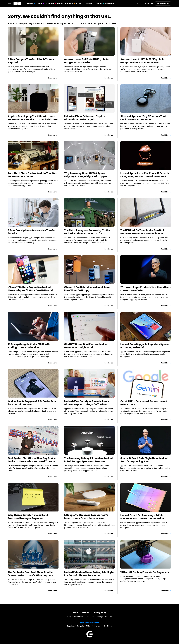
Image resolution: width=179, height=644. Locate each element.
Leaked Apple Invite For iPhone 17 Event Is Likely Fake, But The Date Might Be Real (145, 175)
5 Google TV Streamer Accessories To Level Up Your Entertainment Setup (86, 517)
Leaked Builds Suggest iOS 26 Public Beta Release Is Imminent (32, 403)
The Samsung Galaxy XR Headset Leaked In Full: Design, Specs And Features (88, 460)
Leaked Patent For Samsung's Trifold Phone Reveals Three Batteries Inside (142, 517)
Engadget (71, 626)
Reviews (110, 3)
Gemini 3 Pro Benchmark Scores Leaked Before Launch (144, 403)
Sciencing (98, 626)
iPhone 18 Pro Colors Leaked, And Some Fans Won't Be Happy (87, 289)
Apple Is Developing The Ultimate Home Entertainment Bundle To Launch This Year (33, 118)
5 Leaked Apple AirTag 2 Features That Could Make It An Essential (143, 118)
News (30, 3)
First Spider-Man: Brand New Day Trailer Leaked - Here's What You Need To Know (32, 460)
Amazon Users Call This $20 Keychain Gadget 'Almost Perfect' (86, 61)
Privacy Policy (100, 613)
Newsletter (163, 4)
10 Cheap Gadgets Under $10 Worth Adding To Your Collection (29, 346)
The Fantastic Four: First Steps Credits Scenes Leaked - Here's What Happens (31, 574)
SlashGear (108, 626)
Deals (99, 3)
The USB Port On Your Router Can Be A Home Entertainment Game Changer (142, 232)
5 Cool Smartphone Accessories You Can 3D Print (32, 232)
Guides (89, 3)
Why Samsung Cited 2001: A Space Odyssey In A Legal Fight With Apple (85, 175)
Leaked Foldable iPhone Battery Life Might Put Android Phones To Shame (89, 574)
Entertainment (65, 3)
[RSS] (152, 3)
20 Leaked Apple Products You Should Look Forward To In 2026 (146, 289)
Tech (39, 3)
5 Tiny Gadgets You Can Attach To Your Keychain (31, 61)
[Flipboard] (148, 3)
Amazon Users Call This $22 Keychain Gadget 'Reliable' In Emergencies (142, 61)
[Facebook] (137, 3)
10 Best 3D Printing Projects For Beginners (145, 572)
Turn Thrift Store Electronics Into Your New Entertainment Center (33, 175)
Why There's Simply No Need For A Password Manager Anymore (28, 517)
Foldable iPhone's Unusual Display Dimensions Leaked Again (85, 118)
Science (50, 3)
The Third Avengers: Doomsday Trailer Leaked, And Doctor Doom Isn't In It (87, 232)
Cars (79, 3)
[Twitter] (141, 3)
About (76, 613)
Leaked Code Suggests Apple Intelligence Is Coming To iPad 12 (145, 346)
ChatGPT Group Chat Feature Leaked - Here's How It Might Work (87, 346)
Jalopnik (80, 626)
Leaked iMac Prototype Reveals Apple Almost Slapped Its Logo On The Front (87, 403)
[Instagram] (145, 3)
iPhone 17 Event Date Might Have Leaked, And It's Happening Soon (144, 460)
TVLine (89, 626)
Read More (53, 78)
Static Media (78, 617)
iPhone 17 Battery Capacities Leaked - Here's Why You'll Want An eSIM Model (30, 289)
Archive (86, 613)
